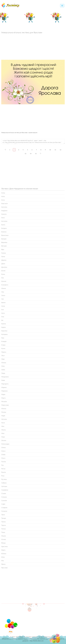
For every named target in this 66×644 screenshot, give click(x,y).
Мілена (4, 408)
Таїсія (3, 515)
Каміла (4, 324)
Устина (4, 539)
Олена (3, 447)
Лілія (3, 366)
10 (50, 150)
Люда (3, 373)
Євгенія (4, 281)
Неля (3, 423)
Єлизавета (5, 285)
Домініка (4, 267)
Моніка (4, 412)
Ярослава (4, 568)
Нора (3, 437)
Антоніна (4, 221)
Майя (3, 380)
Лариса (4, 352)
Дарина (4, 260)
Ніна (3, 433)
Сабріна (4, 483)
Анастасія (4, 203)
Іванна (3, 302)
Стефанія (4, 508)
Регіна (3, 469)
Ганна (3, 256)
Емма (3, 274)
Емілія (3, 271)
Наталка (4, 419)
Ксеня (3, 348)
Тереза (4, 525)
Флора (3, 543)
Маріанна (4, 391)
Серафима (5, 490)
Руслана (4, 479)
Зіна (3, 292)
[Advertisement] (33, 47)
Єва (3, 278)
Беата (3, 225)
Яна (3, 561)
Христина (4, 546)
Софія (3, 504)
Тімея (3, 532)
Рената (4, 472)
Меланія (4, 401)
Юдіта (3, 550)
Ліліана (4, 363)
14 (31, 154)
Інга (3, 309)
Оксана (4, 440)
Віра (3, 249)
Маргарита (5, 384)
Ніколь (4, 430)
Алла (3, 200)
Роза (3, 476)
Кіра (3, 338)
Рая (2, 465)
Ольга (3, 458)
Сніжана (4, 497)
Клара (3, 345)
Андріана (4, 210)
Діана (3, 264)
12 (60, 150)
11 (55, 150)
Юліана (4, 553)
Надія (3, 416)
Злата (3, 295)
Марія (3, 394)
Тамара (4, 518)
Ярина (3, 564)
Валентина (5, 235)
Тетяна (3, 529)
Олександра (5, 444)
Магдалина (5, 377)
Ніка (3, 426)
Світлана (4, 486)
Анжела (4, 214)
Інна (3, 317)
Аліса (3, 196)
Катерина (4, 334)
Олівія (3, 454)
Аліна (3, 193)
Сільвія (4, 493)
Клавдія (4, 341)
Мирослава (5, 405)
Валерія (4, 239)
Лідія (3, 359)
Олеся (3, 451)
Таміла (3, 522)
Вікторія (4, 246)
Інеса (3, 313)
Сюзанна (4, 511)
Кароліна (4, 331)
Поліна (4, 462)
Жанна (4, 288)
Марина (4, 387)
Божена (4, 232)
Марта (3, 398)
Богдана (4, 228)
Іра (2, 320)
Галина (4, 253)
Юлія (3, 557)
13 (25, 154)
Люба (3, 370)
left (5, 150)
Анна (3, 218)
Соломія (4, 500)
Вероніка (4, 242)
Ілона (3, 306)
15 (36, 154)
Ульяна (4, 536)
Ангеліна (4, 207)
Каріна (3, 327)
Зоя (2, 299)
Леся (3, 355)
